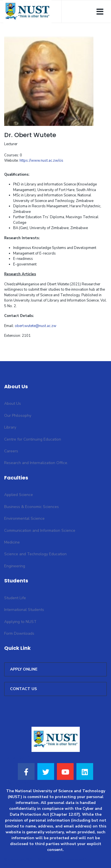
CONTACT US (23, 689)
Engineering (15, 566)
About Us (13, 404)
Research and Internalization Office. (36, 463)
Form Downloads (19, 633)
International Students (24, 610)
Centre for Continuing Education (33, 439)
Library (10, 427)
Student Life (15, 598)
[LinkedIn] (85, 771)
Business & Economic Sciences (32, 507)
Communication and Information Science (40, 531)
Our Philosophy (18, 416)
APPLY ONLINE (24, 669)
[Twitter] (46, 771)
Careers (11, 451)
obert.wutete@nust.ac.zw (36, 326)
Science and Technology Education (35, 554)
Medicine (12, 542)
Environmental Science (24, 518)
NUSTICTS (13, 865)
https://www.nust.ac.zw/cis (41, 161)
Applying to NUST (20, 622)
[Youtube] (65, 771)
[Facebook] (26, 771)
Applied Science (19, 495)
